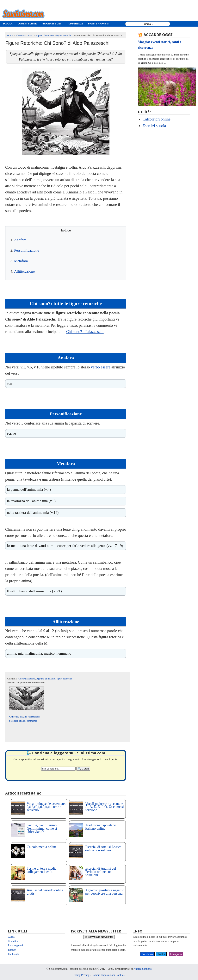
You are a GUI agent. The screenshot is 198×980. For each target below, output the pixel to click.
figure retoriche (64, 679)
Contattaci (14, 941)
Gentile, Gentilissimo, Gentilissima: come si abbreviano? (42, 828)
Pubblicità (13, 954)
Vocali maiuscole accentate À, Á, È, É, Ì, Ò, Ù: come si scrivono (105, 807)
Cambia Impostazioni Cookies (108, 975)
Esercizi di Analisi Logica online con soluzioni (103, 849)
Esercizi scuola (154, 126)
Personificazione (27, 250)
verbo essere (101, 367)
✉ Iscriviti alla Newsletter (99, 937)
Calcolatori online (157, 119)
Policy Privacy (81, 975)
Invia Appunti (15, 945)
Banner (12, 950)
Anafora (20, 240)
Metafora (21, 261)
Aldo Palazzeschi (27, 679)
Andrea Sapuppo (143, 969)
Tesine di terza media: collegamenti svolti (42, 870)
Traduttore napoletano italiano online (101, 827)
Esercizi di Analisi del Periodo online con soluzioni (101, 872)
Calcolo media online (42, 847)
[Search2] (58, 769)
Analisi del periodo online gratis (45, 892)
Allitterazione (24, 271)
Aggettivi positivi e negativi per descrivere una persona (105, 892)
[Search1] (148, 24)
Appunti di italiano (46, 679)
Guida (11, 937)
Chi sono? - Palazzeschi (85, 332)
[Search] (83, 769)
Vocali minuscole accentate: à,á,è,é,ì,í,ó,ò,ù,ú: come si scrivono (46, 807)
